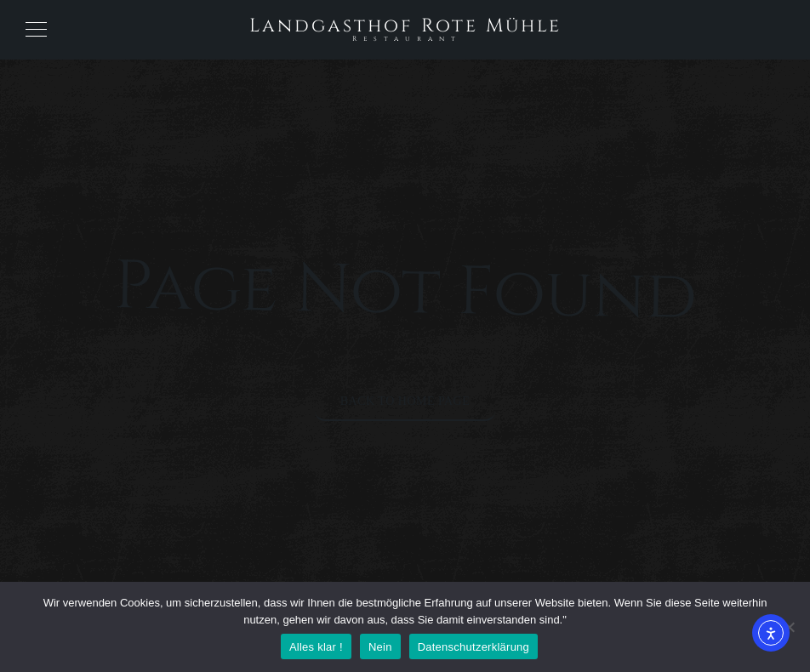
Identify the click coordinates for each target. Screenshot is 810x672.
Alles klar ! (316, 647)
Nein (380, 647)
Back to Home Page (405, 401)
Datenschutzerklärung (473, 647)
